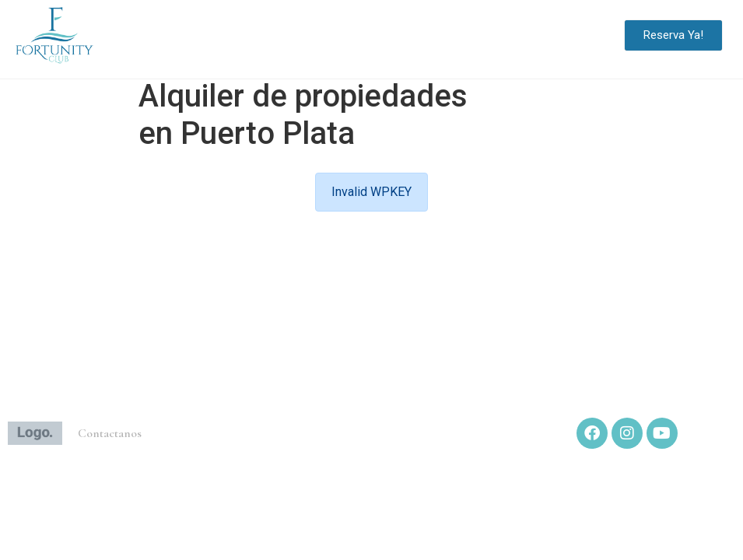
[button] (596, 35)
